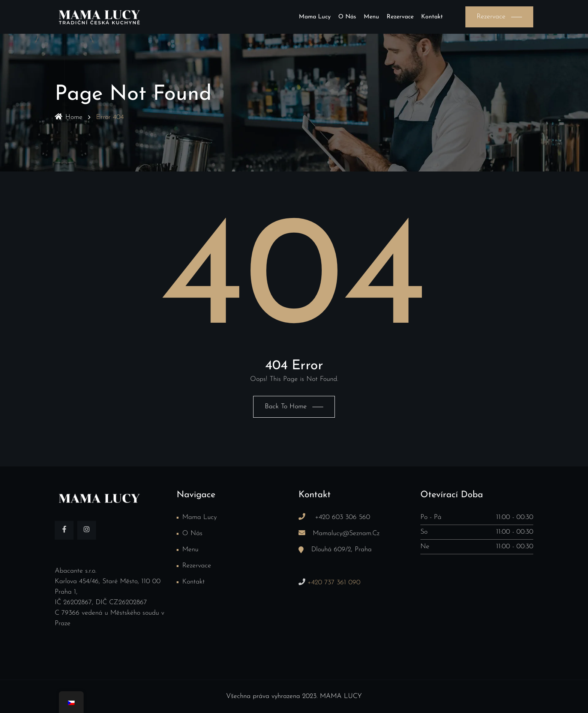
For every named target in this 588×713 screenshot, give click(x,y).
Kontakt (432, 17)
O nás (347, 17)
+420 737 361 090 (333, 583)
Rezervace (400, 17)
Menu (371, 17)
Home (69, 117)
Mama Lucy (315, 17)
